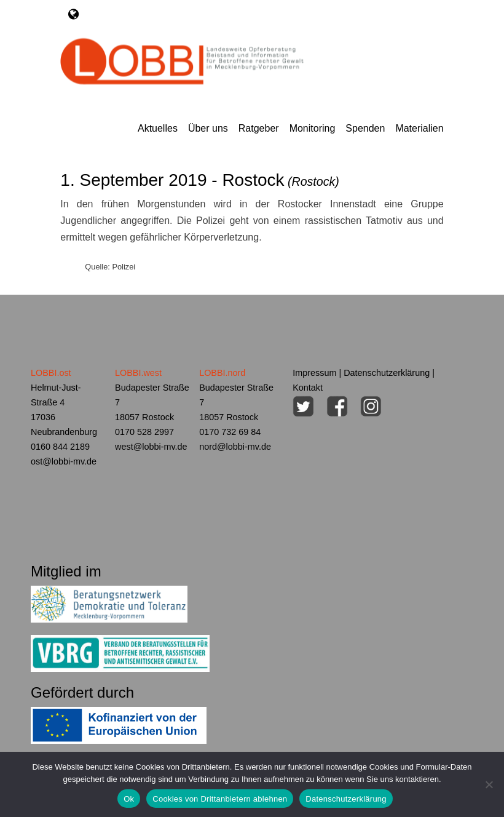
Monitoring (313, 128)
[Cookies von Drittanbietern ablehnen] (489, 784)
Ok (129, 799)
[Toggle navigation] (73, 14)
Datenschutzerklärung (387, 373)
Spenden (365, 128)
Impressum (314, 373)
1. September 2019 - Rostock (199, 180)
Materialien (419, 128)
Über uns (208, 128)
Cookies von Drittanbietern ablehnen (220, 799)
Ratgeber (259, 128)
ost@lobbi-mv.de (64, 461)
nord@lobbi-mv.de (235, 447)
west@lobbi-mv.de (151, 447)
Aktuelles (158, 128)
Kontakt (308, 388)
